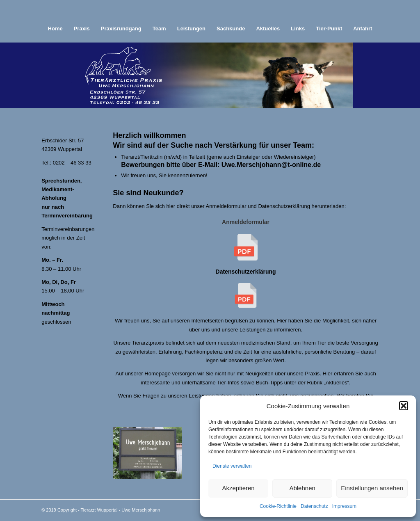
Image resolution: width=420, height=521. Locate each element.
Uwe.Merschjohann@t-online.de (271, 165)
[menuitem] (55, 29)
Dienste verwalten (232, 466)
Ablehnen (302, 488)
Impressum (344, 506)
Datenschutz (314, 506)
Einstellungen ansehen (372, 488)
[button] (404, 406)
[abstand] (210, 9)
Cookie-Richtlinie (278, 506)
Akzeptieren (238, 488)
